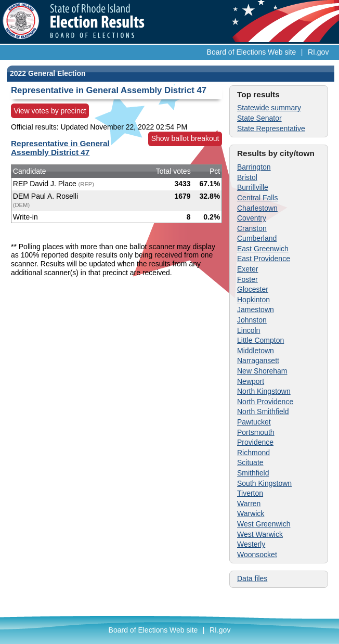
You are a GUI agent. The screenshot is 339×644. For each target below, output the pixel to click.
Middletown (256, 351)
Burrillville (253, 187)
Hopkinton (253, 300)
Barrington (254, 167)
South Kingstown (264, 483)
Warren (249, 504)
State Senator (259, 118)
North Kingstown (264, 391)
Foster (247, 279)
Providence (255, 442)
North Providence (265, 402)
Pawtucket (254, 422)
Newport (251, 381)
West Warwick (260, 534)
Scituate (250, 462)
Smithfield (253, 473)
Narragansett (258, 360)
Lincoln (249, 330)
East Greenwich (263, 249)
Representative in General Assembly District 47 (60, 148)
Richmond (253, 453)
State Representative (271, 128)
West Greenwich (264, 524)
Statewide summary (269, 108)
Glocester (253, 289)
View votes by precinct (50, 111)
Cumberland (257, 238)
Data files (252, 578)
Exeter (247, 269)
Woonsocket (257, 555)
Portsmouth (256, 432)
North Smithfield (263, 411)
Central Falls (258, 198)
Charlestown (257, 208)
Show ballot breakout (185, 138)
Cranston (252, 228)
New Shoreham (262, 371)
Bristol (247, 177)
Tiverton (250, 493)
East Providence (264, 259)
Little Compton (260, 340)
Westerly (251, 544)
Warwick (251, 513)
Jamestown (256, 310)
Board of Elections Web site (252, 52)
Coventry (252, 218)
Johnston (252, 320)
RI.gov (318, 52)
